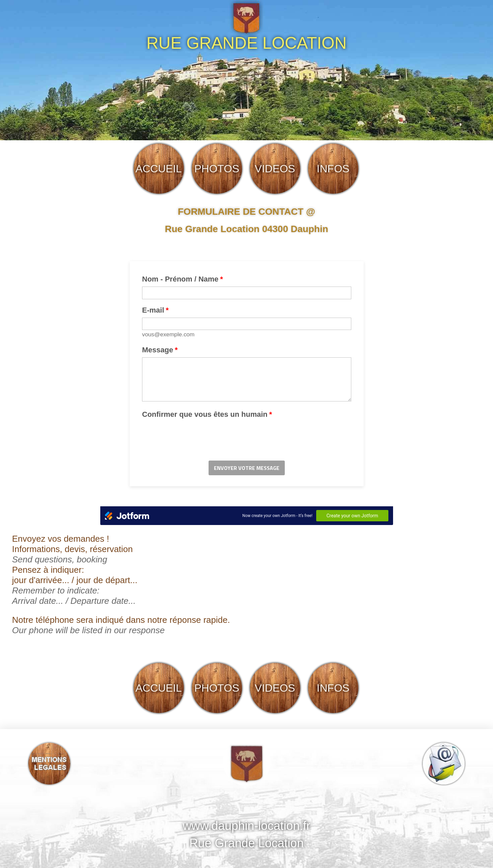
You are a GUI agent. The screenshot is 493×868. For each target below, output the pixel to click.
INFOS (333, 169)
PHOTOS (217, 169)
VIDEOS (275, 169)
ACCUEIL (159, 169)
